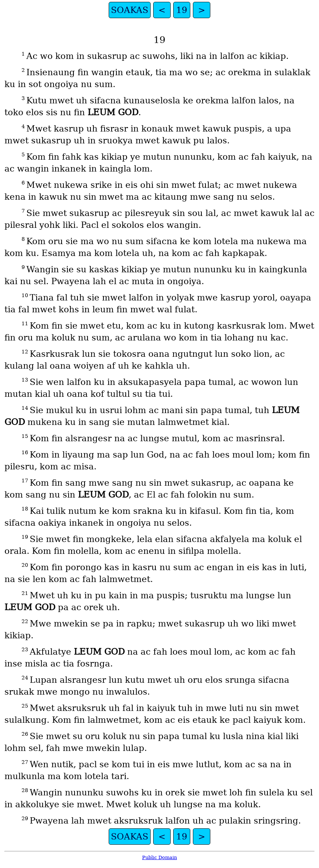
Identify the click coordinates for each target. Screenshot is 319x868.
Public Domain (159, 857)
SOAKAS (130, 10)
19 (182, 10)
